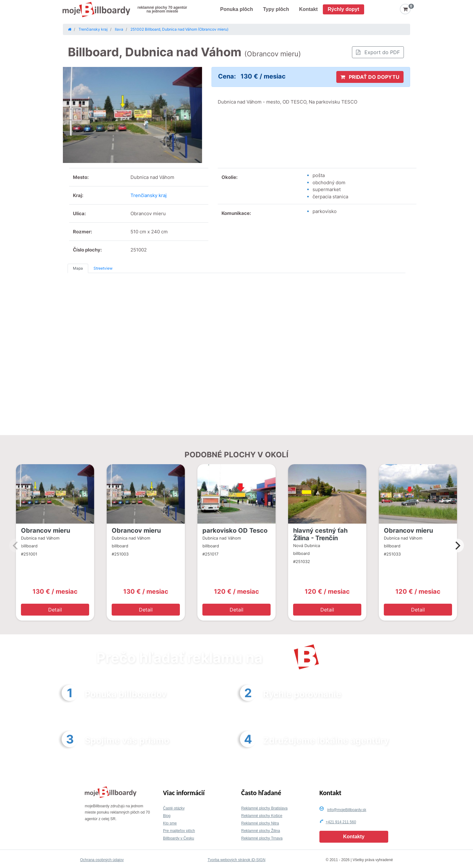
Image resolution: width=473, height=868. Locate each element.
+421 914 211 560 (341, 822)
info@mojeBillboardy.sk (347, 810)
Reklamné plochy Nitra (260, 823)
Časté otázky (174, 808)
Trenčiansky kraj (149, 195)
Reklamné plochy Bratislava (264, 808)
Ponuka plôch (237, 9)
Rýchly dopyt (343, 9)
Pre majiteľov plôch (179, 831)
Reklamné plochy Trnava (262, 838)
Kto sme (170, 823)
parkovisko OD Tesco (235, 530)
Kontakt (308, 9)
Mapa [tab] (78, 268)
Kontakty (354, 837)
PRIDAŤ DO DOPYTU (370, 77)
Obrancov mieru (46, 530)
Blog (167, 816)
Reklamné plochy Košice (262, 816)
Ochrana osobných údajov (102, 860)
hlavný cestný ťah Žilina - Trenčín (320, 534)
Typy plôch (276, 9)
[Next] (457, 546)
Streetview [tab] (103, 268)
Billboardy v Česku (178, 838)
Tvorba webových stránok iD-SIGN (237, 860)
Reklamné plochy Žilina (261, 831)
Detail (55, 610)
